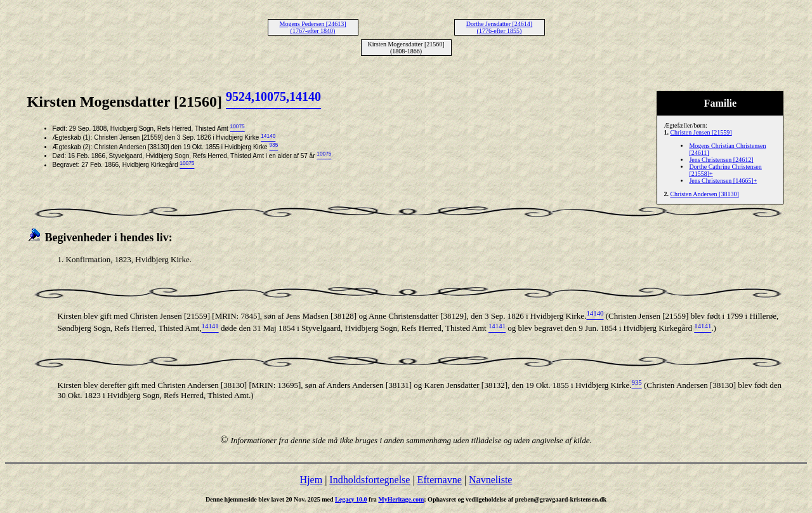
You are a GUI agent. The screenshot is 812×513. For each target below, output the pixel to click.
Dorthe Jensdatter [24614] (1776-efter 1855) (499, 27)
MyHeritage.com (401, 499)
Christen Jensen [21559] (701, 132)
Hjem (311, 480)
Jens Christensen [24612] (721, 160)
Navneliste (490, 480)
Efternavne (440, 480)
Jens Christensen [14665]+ (723, 181)
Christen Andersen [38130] (704, 194)
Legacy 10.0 (351, 499)
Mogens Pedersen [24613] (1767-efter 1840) (313, 27)
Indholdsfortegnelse (370, 480)
